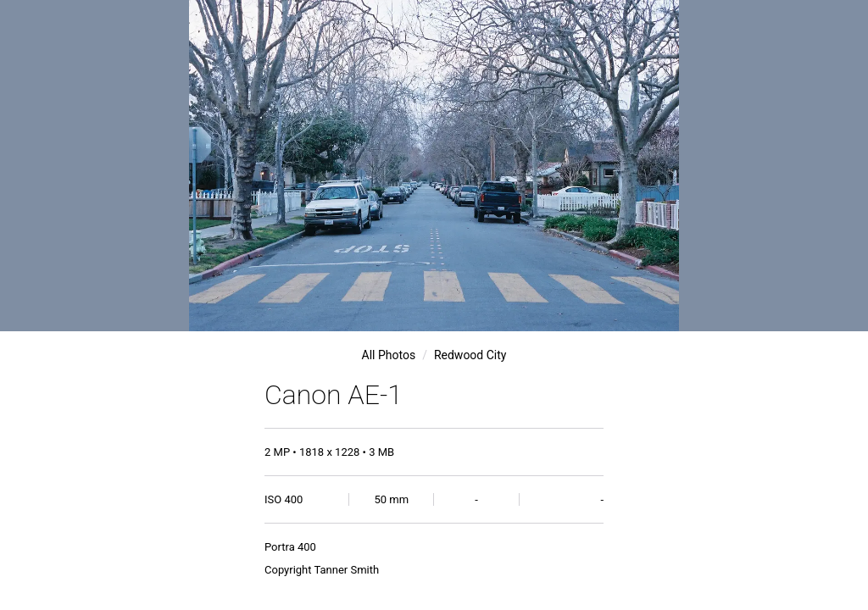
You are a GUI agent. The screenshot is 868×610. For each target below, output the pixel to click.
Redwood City (470, 355)
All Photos (389, 355)
